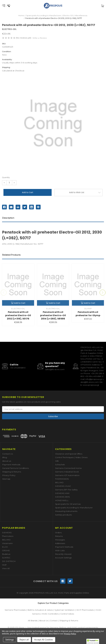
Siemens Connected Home (68, 468)
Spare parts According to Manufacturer (74, 508)
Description (8, 218)
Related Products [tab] (11, 255)
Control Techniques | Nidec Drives (71, 457)
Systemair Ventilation (65, 610)
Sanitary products (63, 515)
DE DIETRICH (9, 561)
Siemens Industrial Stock (67, 472)
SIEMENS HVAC (63, 486)
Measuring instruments (66, 511)
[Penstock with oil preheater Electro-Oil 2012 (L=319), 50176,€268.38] (18, 285)
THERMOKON (62, 479)
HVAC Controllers (50, 614)
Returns (59, 536)
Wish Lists (60, 550)
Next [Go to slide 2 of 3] (103, 293)
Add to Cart (18, 303)
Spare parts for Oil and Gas (68, 504)
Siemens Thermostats (15, 610)
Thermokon (8, 536)
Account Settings (63, 558)
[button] (93, 641)
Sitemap (6, 479)
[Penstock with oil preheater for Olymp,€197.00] (88, 285)
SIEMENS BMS (62, 497)
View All (6, 568)
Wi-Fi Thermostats (85, 610)
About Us (44, 621)
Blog (5, 457)
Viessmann (7, 543)
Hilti (57, 461)
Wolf (4, 565)
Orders (58, 533)
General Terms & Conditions (15, 468)
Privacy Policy (9, 475)
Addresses (60, 543)
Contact (54, 621)
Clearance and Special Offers (69, 454)
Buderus (6, 554)
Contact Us (8, 454)
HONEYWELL (62, 500)
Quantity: (6, 177)
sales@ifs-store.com (55, 369)
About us (7, 461)
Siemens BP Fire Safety (66, 490)
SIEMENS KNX (62, 493)
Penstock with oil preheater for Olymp (88, 314)
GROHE (6, 550)
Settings (10, 640)
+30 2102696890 (18, 368)
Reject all (24, 640)
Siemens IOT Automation (67, 475)
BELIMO (59, 482)
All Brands (33, 621)
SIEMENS (7, 533)
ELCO (5, 547)
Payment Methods (11, 465)
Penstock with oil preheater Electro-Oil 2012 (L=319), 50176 (18, 315)
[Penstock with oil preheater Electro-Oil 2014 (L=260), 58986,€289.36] (53, 285)
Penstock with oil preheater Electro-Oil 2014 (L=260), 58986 (53, 315)
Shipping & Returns (12, 472)
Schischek (60, 465)
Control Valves (67, 614)
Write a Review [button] (40, 38)
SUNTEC (6, 558)
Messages (60, 540)
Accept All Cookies (44, 640)
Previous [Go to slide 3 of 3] (4, 293)
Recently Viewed (63, 554)
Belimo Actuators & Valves (40, 610)
